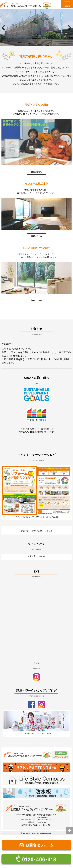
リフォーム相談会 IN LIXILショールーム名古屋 (36, 517)
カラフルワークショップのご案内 (36, 733)
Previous (4, 28)
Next (69, 28)
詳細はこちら (37, 172)
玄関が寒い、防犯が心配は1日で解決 (36, 531)
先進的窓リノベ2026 (37, 556)
